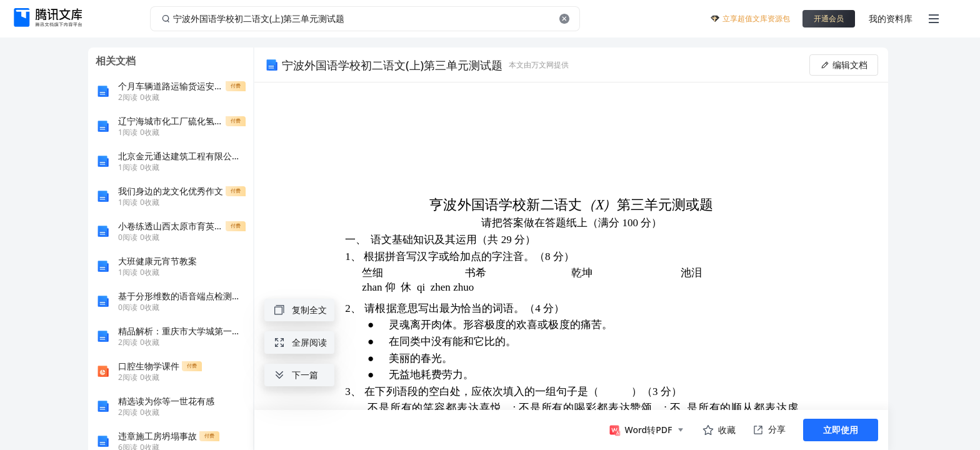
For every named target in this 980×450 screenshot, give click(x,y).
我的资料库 (891, 18)
